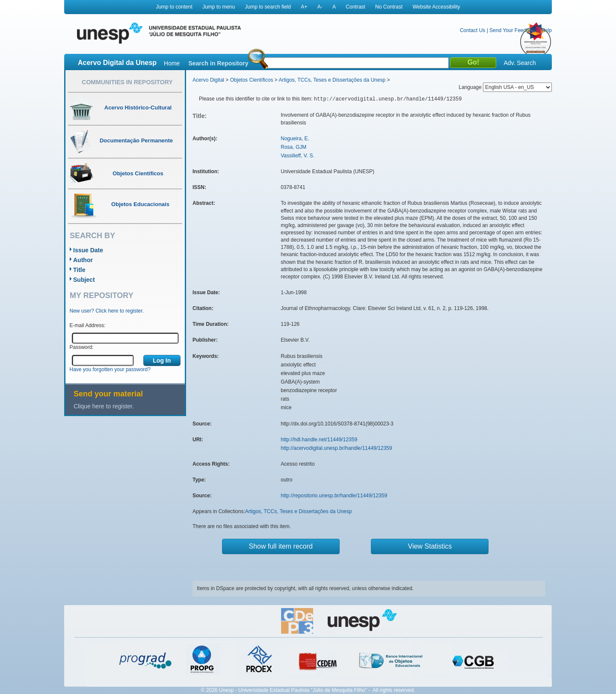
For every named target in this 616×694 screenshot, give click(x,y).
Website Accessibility (436, 7)
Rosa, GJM (293, 147)
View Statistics (430, 546)
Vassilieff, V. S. (298, 156)
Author (83, 260)
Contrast (355, 7)
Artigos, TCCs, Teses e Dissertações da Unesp (332, 80)
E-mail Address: (88, 325)
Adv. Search (520, 63)
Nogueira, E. (295, 139)
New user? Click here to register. (107, 311)
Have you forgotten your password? (110, 369)
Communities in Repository (127, 82)
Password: (82, 347)
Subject (84, 280)
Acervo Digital (208, 80)
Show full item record (281, 546)
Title (79, 270)
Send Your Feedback (513, 30)
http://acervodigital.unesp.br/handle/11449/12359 (336, 448)
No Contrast (389, 7)
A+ (304, 7)
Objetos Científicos (252, 80)
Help (546, 30)
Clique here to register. (104, 406)
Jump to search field (268, 7)
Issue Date (88, 250)
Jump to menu (219, 7)
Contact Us (472, 30)
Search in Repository (218, 63)
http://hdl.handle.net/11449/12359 (319, 440)
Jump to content (174, 7)
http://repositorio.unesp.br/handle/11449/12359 (334, 496)
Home (172, 63)
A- (320, 7)
